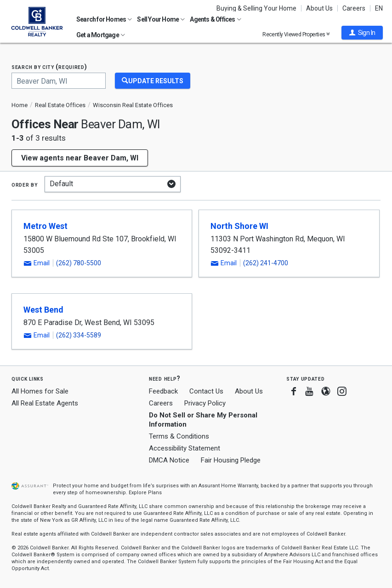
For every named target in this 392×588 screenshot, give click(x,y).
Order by (25, 184)
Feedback (163, 391)
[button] (362, 33)
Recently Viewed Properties (296, 34)
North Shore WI (239, 226)
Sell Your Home (161, 19)
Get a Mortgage (101, 35)
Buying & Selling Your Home (256, 8)
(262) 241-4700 (266, 263)
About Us (319, 8)
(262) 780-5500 (79, 263)
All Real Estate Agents (45, 403)
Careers (354, 8)
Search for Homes (104, 19)
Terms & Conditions (179, 436)
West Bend (43, 310)
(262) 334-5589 (79, 335)
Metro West (45, 226)
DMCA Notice (169, 460)
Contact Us (206, 391)
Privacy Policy (205, 403)
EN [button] (379, 8)
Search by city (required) (49, 67)
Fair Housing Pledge (231, 460)
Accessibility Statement (185, 448)
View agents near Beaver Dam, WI (80, 158)
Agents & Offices (215, 19)
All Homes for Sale (40, 391)
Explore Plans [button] (145, 493)
